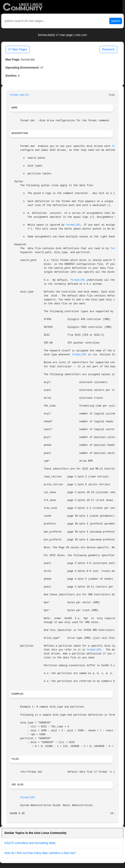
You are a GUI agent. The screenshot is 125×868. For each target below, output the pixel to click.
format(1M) (73, 225)
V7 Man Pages (18, 49)
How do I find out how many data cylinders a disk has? (40, 853)
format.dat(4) (20, 95)
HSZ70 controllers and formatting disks (30, 843)
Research (108, 49)
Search (116, 21)
